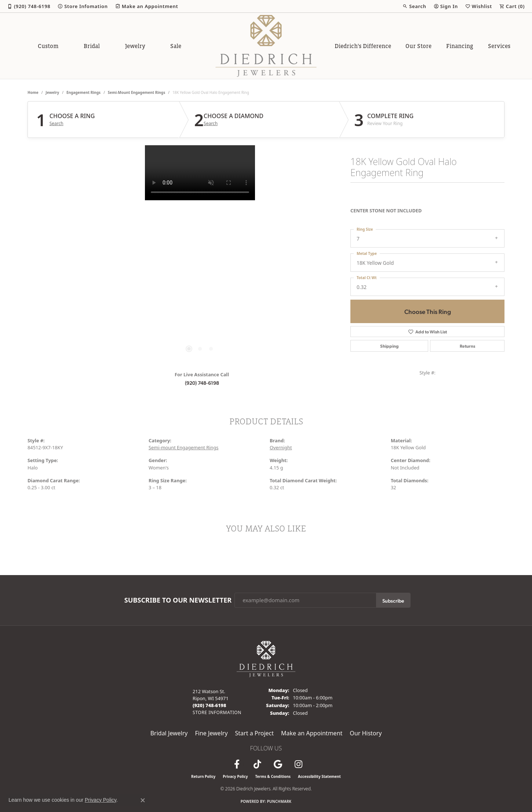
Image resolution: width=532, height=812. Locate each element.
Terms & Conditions (273, 776)
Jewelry (135, 46)
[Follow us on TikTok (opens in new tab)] (257, 764)
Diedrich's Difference (363, 46)
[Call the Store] (209, 705)
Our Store (418, 46)
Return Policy (203, 776)
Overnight (281, 447)
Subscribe (393, 600)
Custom (48, 46)
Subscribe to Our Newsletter (178, 600)
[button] (414, 6)
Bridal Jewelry (169, 733)
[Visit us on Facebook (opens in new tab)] (237, 764)
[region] (200, 255)
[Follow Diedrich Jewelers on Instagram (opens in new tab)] (298, 764)
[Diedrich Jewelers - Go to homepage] (266, 658)
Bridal (92, 46)
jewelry (52, 92)
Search (57, 124)
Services (499, 46)
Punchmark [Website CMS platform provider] (279, 801)
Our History (366, 733)
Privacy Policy (235, 776)
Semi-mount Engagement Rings (136, 92)
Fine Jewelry (211, 733)
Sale (176, 46)
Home (33, 92)
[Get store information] (217, 712)
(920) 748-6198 (202, 383)
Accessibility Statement (319, 776)
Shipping (389, 346)
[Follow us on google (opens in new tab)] (278, 764)
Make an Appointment (312, 733)
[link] (29, 6)
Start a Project (254, 733)
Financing (460, 46)
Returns (467, 346)
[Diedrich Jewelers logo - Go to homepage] (266, 46)
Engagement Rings (83, 92)
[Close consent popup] (143, 800)
